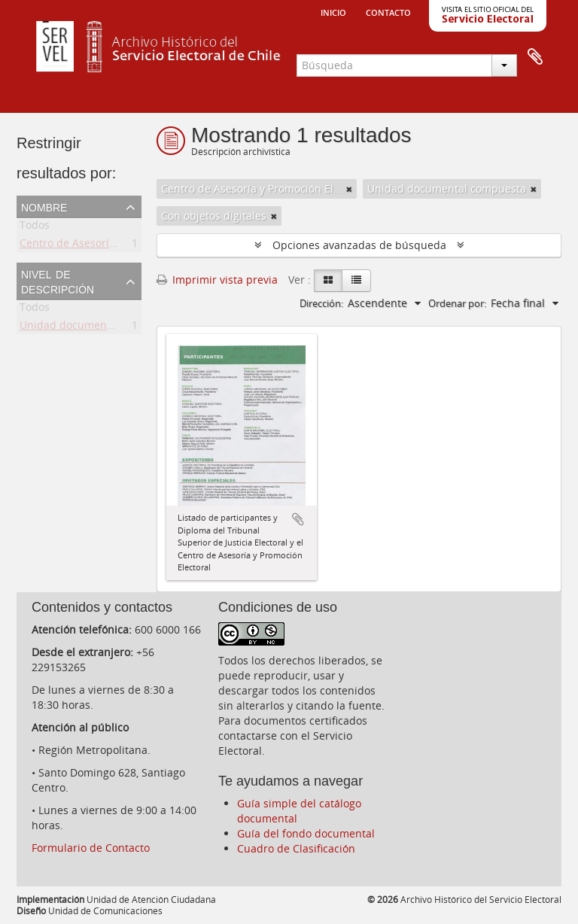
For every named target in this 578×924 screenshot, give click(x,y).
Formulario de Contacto (91, 848)
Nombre (44, 206)
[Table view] (356, 281)
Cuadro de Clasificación (296, 848)
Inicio (333, 11)
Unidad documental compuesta (99, 328)
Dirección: (321, 303)
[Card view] (328, 281)
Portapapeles (535, 57)
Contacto (388, 11)
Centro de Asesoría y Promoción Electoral (123, 246)
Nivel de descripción (58, 281)
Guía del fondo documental (306, 833)
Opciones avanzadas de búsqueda (359, 245)
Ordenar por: (457, 303)
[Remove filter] (349, 189)
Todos (35, 228)
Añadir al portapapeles (298, 519)
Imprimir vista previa (217, 280)
